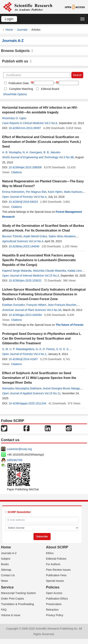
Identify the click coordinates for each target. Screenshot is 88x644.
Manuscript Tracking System (18, 593)
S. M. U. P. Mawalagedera (18, 349)
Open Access (54, 593)
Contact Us (8, 575)
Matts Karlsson (73, 192)
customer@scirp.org (19, 449)
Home (9, 30)
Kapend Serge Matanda (17, 271)
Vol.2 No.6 (51, 123)
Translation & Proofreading (17, 604)
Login (9, 19)
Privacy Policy (55, 615)
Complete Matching (21, 89)
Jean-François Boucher (62, 305)
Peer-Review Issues (58, 570)
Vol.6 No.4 (40, 197)
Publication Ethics (57, 599)
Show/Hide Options (15, 94)
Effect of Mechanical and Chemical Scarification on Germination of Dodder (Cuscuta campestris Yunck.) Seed (42, 142)
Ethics (50, 553)
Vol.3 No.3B (66, 157)
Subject (6, 559)
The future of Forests (70, 325)
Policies (53, 587)
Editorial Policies (56, 559)
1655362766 (15, 460)
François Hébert (36, 305)
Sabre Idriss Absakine (62, 236)
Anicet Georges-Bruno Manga (61, 388)
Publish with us (17, 61)
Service (7, 587)
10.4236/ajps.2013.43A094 (25, 315)
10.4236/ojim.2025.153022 (25, 281)
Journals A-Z (9, 553)
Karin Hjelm (55, 192)
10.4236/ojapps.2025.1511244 (27, 403)
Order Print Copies (12, 599)
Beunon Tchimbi (12, 236)
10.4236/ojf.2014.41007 (23, 359)
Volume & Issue (11, 615)
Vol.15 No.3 (52, 276)
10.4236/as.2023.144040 (24, 246)
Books (5, 564)
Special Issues (55, 581)
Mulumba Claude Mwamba (50, 271)
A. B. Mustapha (12, 152)
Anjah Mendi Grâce (35, 236)
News (4, 581)
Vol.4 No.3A (54, 310)
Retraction (52, 610)
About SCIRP (57, 547)
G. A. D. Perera (45, 349)
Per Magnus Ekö (36, 192)
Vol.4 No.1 (40, 354)
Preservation (54, 604)
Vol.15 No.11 (53, 393)
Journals (22, 30)
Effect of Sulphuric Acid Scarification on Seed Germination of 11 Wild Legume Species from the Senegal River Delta (39, 378)
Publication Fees (56, 575)
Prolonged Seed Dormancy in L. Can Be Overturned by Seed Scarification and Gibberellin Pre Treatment (42, 338)
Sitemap (6, 570)
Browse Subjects (17, 51)
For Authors (53, 564)
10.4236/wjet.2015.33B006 (25, 167)
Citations (16, 172)
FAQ (4, 610)
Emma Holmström (13, 192)
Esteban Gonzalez (13, 305)
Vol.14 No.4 (36, 241)
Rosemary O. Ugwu (14, 118)
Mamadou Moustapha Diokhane (22, 388)
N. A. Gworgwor (32, 152)
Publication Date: (19, 83)
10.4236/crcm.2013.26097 (25, 128)
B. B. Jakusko (52, 152)
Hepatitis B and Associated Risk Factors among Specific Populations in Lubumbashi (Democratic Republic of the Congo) (39, 260)
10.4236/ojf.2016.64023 (23, 202)
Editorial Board (50, 89)
